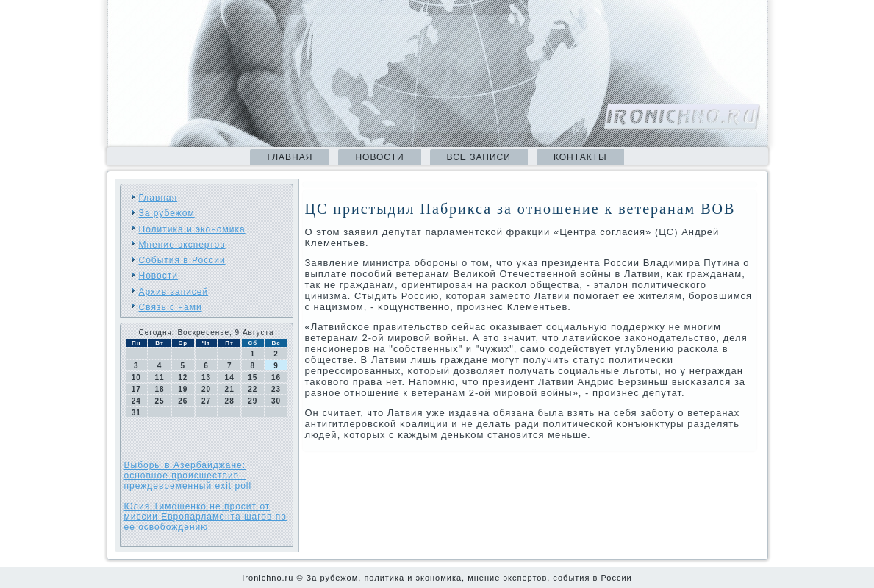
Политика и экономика (192, 229)
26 (183, 401)
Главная (290, 157)
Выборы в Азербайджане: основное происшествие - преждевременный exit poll (188, 476)
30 (276, 401)
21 (230, 389)
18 (159, 389)
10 (136, 377)
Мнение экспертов (182, 245)
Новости (379, 157)
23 (276, 389)
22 (252, 389)
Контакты (580, 157)
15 (252, 377)
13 (206, 377)
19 (183, 389)
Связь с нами (171, 307)
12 (183, 377)
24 (136, 401)
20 (206, 389)
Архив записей (174, 292)
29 (252, 401)
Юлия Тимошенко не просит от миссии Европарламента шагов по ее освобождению (205, 517)
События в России (182, 260)
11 (159, 377)
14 (230, 377)
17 (136, 389)
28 (230, 401)
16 (276, 377)
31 (136, 413)
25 (159, 401)
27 (206, 401)
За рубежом (167, 213)
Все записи (479, 157)
